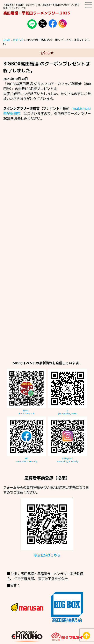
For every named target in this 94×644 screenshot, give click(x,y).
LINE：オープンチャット (26, 412)
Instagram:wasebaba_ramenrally (68, 460)
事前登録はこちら (47, 555)
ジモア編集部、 (26, 579)
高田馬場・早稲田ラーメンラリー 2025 (37, 13)
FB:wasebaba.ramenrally (27, 460)
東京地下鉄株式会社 (53, 579)
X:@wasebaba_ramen (68, 412)
